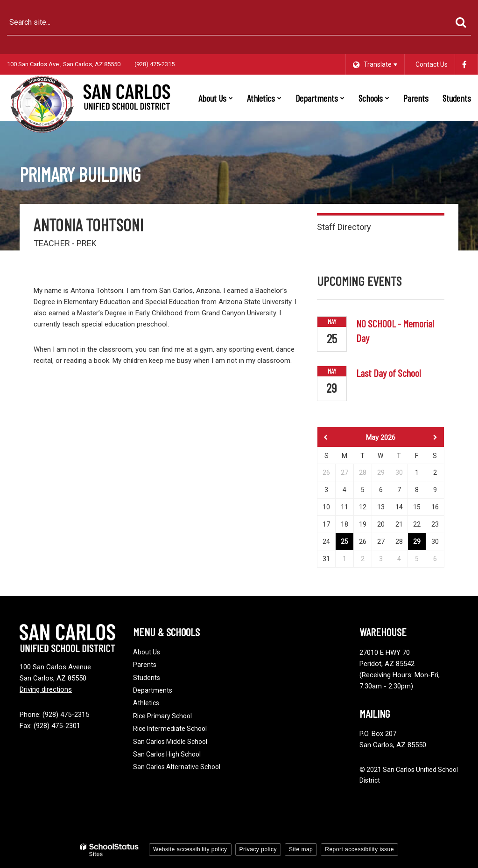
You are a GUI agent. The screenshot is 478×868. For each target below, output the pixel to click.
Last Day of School (389, 373)
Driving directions (46, 689)
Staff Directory (344, 227)
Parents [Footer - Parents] (145, 665)
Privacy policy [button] (258, 849)
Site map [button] (301, 849)
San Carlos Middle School (170, 742)
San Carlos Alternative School (177, 767)
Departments (153, 690)
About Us (147, 652)
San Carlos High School (167, 754)
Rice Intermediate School (170, 729)
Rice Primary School (162, 716)
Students (147, 678)
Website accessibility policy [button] (190, 849)
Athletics (146, 703)
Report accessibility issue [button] (359, 849)
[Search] (460, 22)
